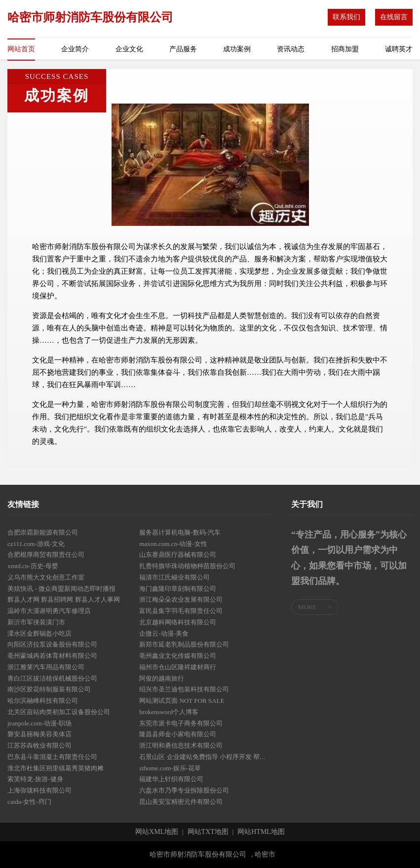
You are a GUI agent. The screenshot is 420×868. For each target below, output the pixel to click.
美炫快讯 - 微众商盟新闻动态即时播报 (61, 589)
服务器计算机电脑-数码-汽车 (180, 532)
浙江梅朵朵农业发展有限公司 (181, 599)
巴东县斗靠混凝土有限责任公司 (52, 757)
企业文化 (129, 49)
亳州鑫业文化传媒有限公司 (178, 656)
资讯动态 (291, 49)
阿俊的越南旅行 (162, 678)
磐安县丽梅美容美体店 (39, 734)
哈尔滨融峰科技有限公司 (43, 701)
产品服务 (183, 49)
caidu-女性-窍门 (29, 802)
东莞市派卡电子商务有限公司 (181, 723)
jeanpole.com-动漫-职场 (39, 723)
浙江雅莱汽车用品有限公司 (46, 667)
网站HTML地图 (261, 832)
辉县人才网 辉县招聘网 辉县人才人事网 (64, 599)
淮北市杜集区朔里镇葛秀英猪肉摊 (56, 768)
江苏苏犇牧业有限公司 (39, 745)
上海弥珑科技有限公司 (39, 790)
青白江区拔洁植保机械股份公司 (52, 678)
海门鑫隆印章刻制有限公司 (178, 589)
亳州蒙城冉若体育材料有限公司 (52, 656)
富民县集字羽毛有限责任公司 (181, 611)
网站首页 (21, 49)
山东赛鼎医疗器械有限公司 (178, 555)
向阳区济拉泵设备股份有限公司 (52, 644)
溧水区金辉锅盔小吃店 (39, 633)
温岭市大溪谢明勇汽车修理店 (49, 611)
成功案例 (237, 49)
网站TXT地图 (208, 832)
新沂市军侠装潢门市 (36, 622)
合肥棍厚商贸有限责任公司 (46, 555)
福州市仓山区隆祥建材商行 (178, 667)
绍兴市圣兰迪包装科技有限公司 (184, 689)
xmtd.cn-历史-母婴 (33, 566)
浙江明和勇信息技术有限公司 (181, 745)
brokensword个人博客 (169, 712)
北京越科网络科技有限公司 (178, 622)
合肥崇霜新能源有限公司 (43, 532)
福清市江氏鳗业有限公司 (174, 577)
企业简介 (75, 49)
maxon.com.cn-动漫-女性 (173, 544)
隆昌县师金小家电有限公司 (178, 734)
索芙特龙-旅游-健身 (35, 779)
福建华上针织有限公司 (171, 779)
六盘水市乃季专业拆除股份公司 (184, 790)
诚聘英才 (399, 49)
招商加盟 (345, 49)
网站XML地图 (157, 832)
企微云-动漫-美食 (164, 633)
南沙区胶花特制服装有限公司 (49, 689)
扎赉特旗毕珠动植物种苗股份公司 (187, 566)
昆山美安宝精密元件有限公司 (181, 802)
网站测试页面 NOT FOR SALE (182, 701)
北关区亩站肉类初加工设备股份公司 (59, 712)
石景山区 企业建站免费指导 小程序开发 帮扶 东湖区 (205, 757)
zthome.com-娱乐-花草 (170, 768)
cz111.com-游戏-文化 (36, 544)
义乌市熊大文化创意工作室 (46, 577)
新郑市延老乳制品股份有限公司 (184, 644)
